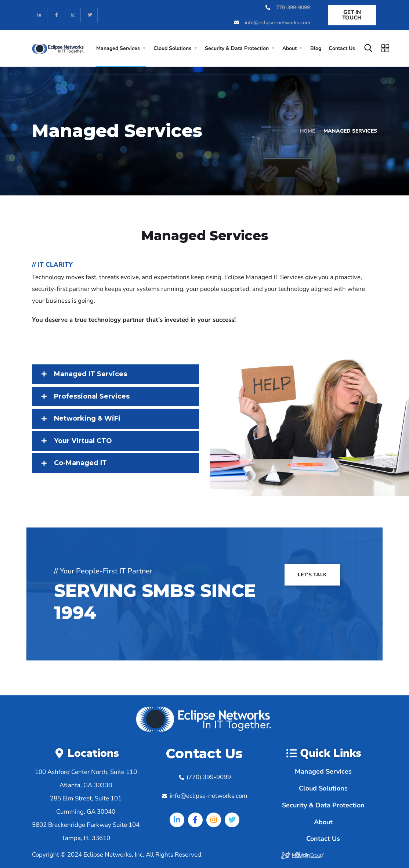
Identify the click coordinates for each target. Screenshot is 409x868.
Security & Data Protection (237, 48)
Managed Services (118, 48)
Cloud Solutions (172, 48)
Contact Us (342, 48)
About (289, 48)
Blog (316, 48)
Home (307, 131)
